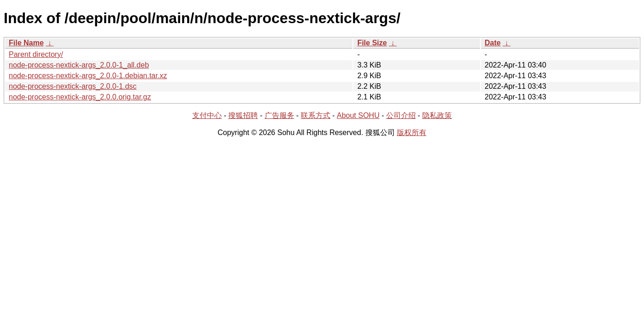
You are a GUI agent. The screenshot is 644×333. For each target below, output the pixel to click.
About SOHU (358, 115)
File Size (372, 43)
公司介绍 (401, 115)
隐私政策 (437, 115)
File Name (26, 43)
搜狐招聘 (243, 115)
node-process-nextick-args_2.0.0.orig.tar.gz (80, 97)
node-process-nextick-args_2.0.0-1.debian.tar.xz (88, 76)
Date (493, 43)
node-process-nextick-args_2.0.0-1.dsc (73, 86)
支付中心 (207, 115)
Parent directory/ (36, 54)
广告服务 (279, 115)
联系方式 (316, 115)
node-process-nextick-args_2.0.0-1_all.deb (79, 65)
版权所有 (412, 133)
